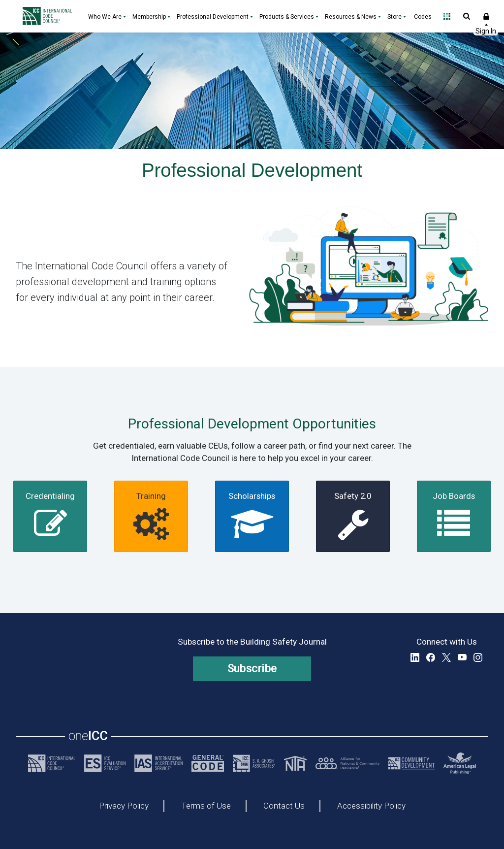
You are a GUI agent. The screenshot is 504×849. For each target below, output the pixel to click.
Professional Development (213, 17)
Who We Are (105, 17)
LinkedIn (415, 657)
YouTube (462, 657)
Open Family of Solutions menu (447, 16)
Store (394, 17)
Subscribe (252, 669)
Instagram (478, 657)
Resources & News (351, 17)
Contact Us (284, 806)
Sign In (486, 16)
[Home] (50, 16)
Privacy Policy (124, 806)
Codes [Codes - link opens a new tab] (423, 17)
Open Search (467, 16)
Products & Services (287, 17)
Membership (149, 17)
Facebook (431, 657)
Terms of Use (206, 806)
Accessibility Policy (371, 806)
